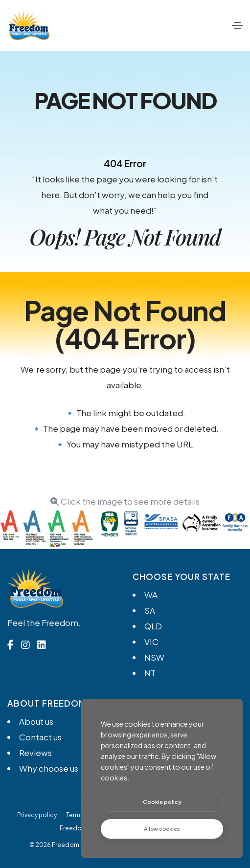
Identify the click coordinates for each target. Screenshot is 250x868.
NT (150, 673)
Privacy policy (37, 815)
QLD (153, 626)
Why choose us (49, 768)
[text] (162, 829)
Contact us (40, 737)
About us (36, 721)
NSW (154, 657)
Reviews (35, 753)
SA (150, 610)
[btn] (162, 802)
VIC (151, 642)
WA (151, 595)
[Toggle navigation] (237, 25)
